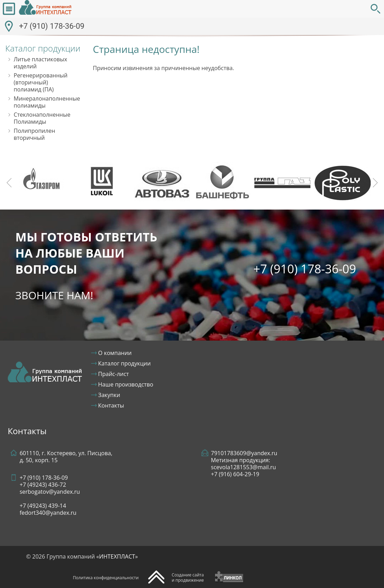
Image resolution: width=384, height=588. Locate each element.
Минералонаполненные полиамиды (47, 102)
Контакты (111, 405)
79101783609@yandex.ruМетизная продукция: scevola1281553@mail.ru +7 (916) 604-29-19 (244, 464)
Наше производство (126, 384)
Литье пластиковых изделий (40, 63)
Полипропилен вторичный (34, 134)
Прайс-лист (114, 374)
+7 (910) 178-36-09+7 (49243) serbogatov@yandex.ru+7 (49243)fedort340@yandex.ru (50, 495)
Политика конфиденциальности (106, 578)
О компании (115, 353)
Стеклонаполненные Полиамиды (42, 118)
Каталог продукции (124, 363)
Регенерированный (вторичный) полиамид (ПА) (41, 82)
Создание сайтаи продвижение (188, 577)
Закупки (109, 395)
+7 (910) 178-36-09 (52, 26)
